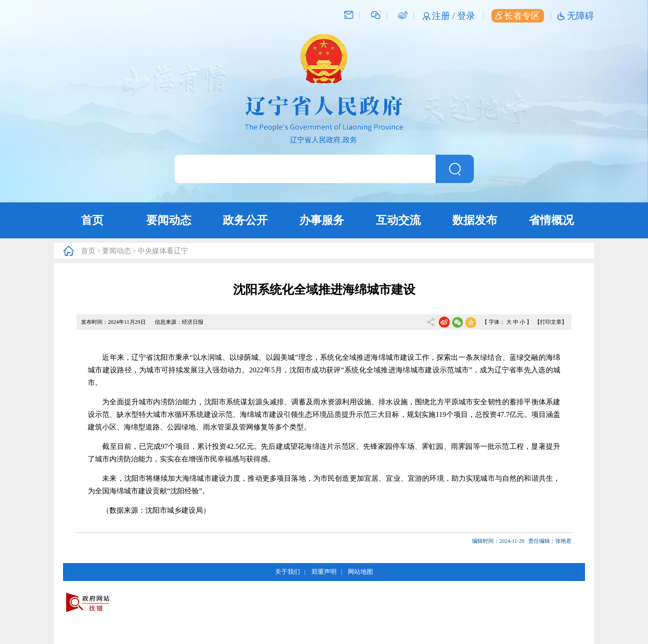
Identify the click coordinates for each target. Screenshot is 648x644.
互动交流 (398, 220)
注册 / (445, 16)
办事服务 (322, 220)
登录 (466, 16)
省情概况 (551, 220)
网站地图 (360, 572)
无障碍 (580, 16)
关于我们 (288, 572)
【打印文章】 (551, 322)
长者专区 (518, 16)
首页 (92, 220)
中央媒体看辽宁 (163, 251)
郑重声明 (324, 572)
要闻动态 (169, 220)
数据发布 (475, 220)
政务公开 (245, 220)
